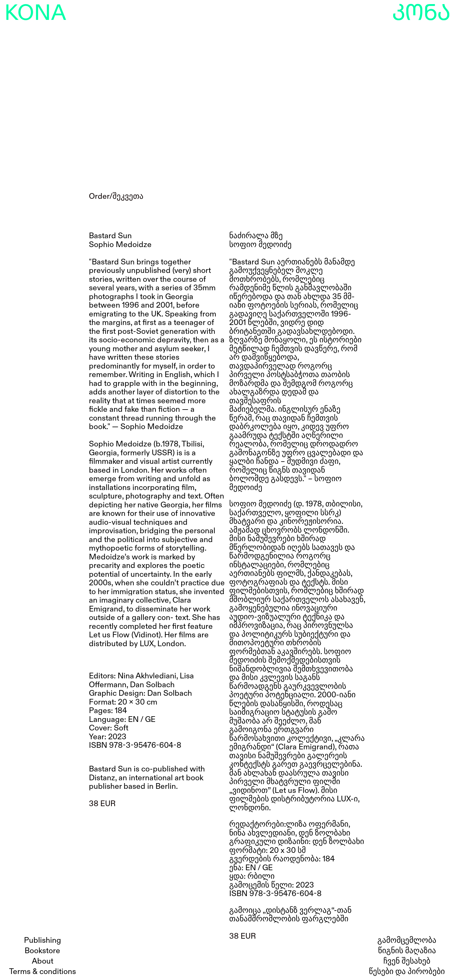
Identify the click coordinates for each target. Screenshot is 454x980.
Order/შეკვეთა (116, 196)
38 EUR (102, 804)
